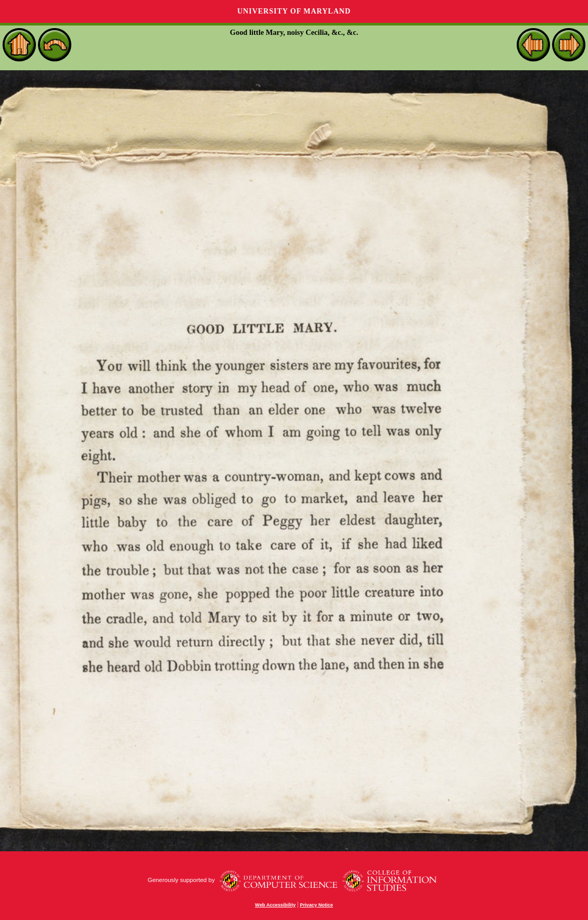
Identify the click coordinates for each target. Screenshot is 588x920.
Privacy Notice (316, 905)
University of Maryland (294, 11)
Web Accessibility (275, 905)
